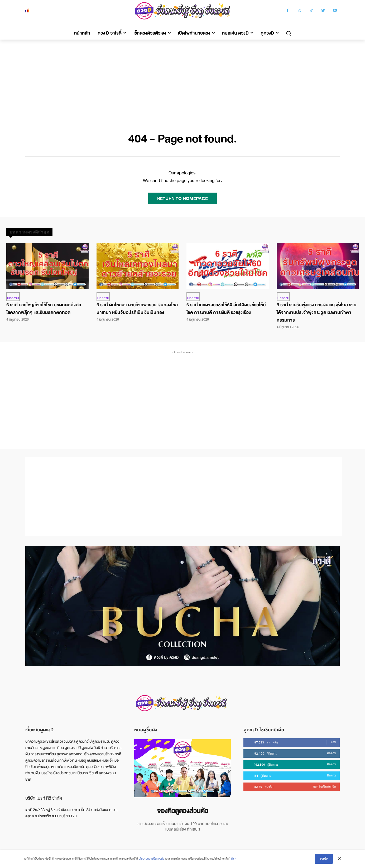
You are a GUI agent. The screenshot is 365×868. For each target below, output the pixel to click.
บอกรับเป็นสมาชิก (325, 786)
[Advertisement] (182, 79)
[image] (182, 768)
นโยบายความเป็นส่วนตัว (151, 859)
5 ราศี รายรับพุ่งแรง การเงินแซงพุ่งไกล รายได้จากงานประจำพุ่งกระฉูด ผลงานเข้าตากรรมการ (316, 313)
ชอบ (333, 742)
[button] (289, 33)
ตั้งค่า (234, 859)
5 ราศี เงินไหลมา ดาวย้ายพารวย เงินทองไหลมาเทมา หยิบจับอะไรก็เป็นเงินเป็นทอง (137, 309)
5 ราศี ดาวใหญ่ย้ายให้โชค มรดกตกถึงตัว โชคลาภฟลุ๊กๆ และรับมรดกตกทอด (44, 309)
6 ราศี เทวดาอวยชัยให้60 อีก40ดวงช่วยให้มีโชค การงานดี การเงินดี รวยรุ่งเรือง (226, 309)
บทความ (13, 298)
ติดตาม (332, 753)
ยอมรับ (324, 859)
